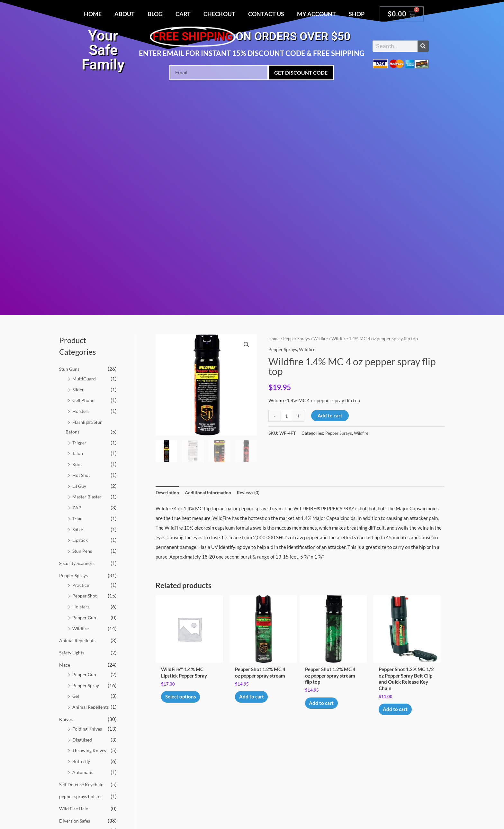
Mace (65, 665)
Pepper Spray (86, 685)
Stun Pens (83, 551)
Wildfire (81, 628)
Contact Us (266, 14)
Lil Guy (80, 486)
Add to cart (331, 415)
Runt (77, 464)
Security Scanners (78, 563)
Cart (183, 14)
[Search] (423, 46)
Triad (78, 518)
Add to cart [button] (254, 699)
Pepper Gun (85, 617)
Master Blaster (89, 496)
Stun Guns (70, 369)
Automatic (83, 772)
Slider (78, 389)
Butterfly (82, 761)
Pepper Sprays (74, 575)
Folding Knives (88, 729)
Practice (81, 585)
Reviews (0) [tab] (256, 493)
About (125, 14)
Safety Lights (73, 652)
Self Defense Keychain (83, 784)
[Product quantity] (287, 416)
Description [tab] (168, 493)
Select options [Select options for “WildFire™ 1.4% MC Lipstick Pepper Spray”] (183, 699)
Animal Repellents (78, 640)
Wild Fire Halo (74, 808)
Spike (78, 529)
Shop (357, 14)
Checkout (219, 14)
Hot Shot (82, 475)
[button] (246, 345)
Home (93, 14)
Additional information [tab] (212, 493)
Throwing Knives (90, 750)
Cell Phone (84, 400)
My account (316, 14)
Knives (66, 719)
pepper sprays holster (82, 796)
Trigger (80, 442)
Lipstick (81, 540)
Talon (78, 453)
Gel (76, 696)
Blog (155, 14)
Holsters (81, 411)
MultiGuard (85, 378)
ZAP (77, 507)
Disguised (83, 740)
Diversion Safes (76, 821)
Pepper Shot (85, 596)
